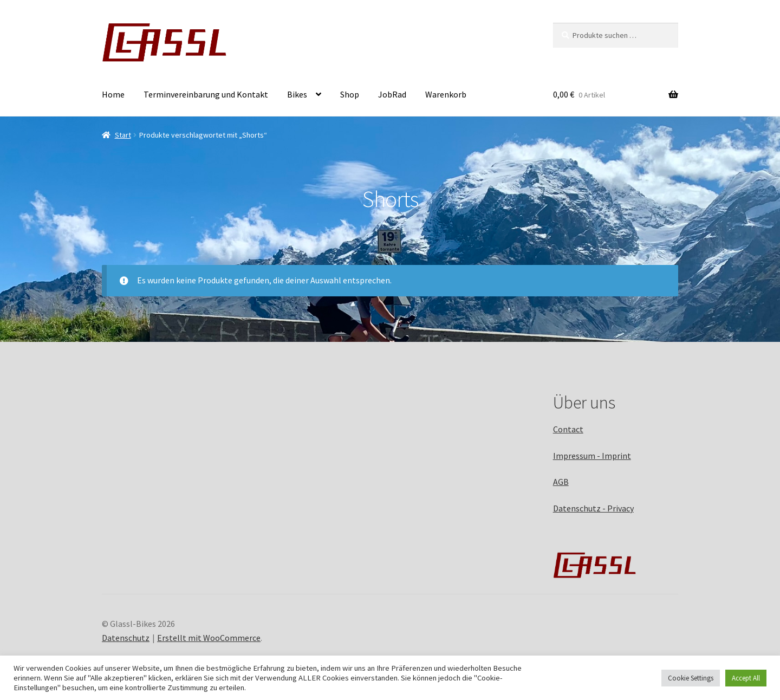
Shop (350, 94)
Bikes (297, 94)
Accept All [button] (746, 678)
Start (123, 135)
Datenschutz (126, 638)
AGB (561, 482)
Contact (568, 429)
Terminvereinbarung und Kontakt (206, 94)
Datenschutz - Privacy (593, 508)
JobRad (392, 94)
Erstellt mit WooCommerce (209, 638)
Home (113, 94)
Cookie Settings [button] (691, 678)
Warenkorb (446, 94)
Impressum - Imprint (592, 456)
